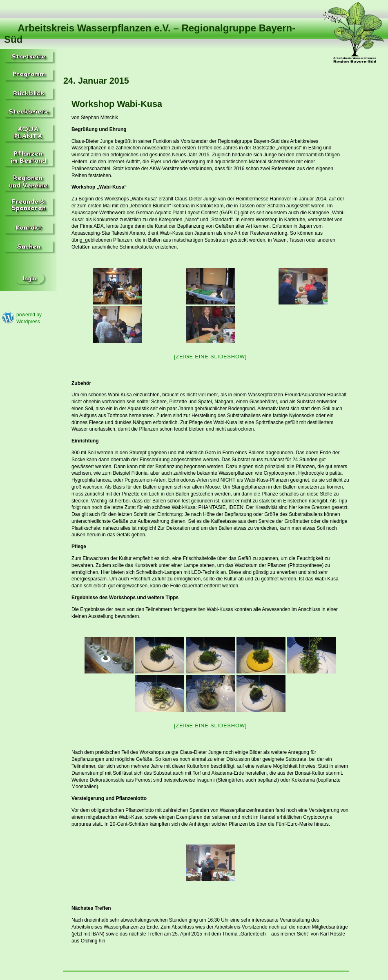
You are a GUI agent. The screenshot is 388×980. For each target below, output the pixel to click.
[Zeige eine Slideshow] (210, 357)
